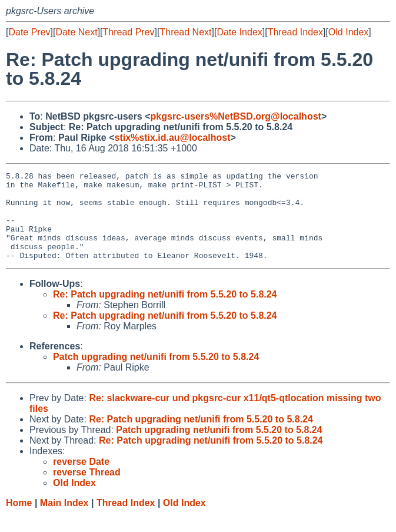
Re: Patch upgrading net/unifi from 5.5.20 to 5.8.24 (165, 312)
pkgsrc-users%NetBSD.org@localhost (236, 116)
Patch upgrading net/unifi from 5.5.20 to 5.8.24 (156, 374)
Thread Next (185, 32)
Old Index (348, 32)
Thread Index (295, 32)
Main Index (64, 521)
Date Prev (29, 32)
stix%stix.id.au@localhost (172, 138)
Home (19, 521)
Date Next (76, 32)
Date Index (239, 32)
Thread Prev (129, 32)
